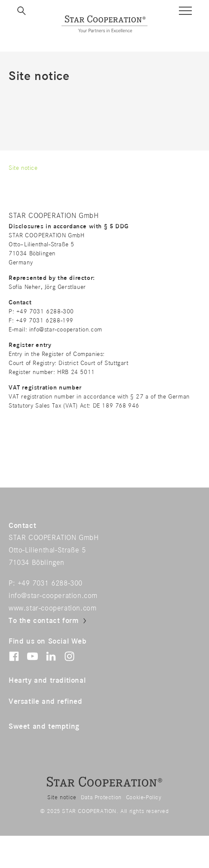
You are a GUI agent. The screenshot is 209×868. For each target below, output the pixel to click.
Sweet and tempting (44, 727)
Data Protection (101, 797)
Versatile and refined (46, 702)
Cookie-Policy (144, 797)
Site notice (62, 797)
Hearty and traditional (47, 681)
